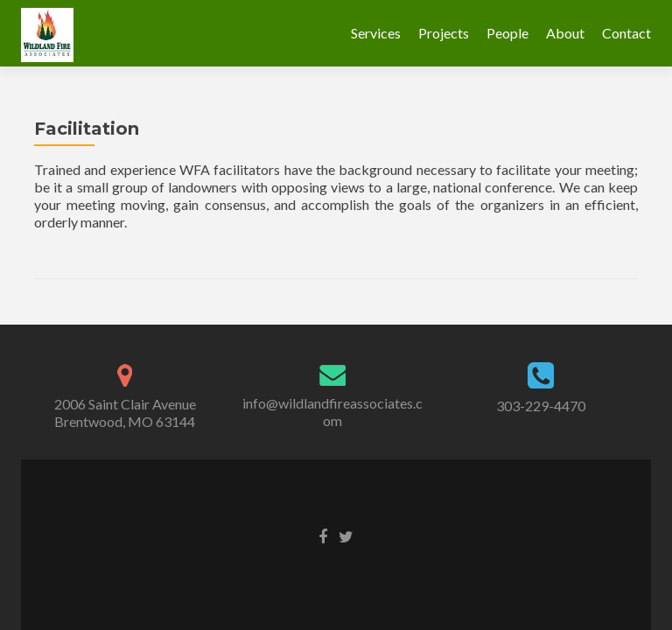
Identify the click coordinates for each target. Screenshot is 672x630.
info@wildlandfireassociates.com (332, 412)
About (565, 33)
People (507, 33)
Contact (626, 33)
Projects (444, 33)
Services (376, 33)
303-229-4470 (541, 406)
